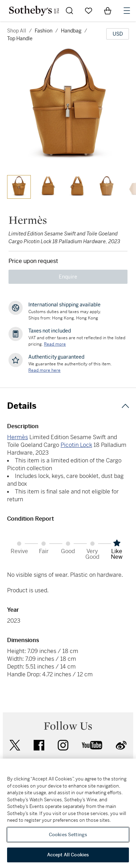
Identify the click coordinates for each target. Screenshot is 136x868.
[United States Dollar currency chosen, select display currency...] (118, 34)
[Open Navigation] (127, 11)
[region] (68, 813)
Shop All (17, 31)
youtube (92, 745)
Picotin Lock (76, 445)
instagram (63, 745)
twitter (15, 745)
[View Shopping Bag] (108, 11)
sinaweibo (121, 745)
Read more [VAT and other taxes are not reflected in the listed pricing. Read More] (55, 344)
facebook (39, 745)
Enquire (68, 277)
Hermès (18, 437)
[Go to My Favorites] (89, 11)
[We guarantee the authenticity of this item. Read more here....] (44, 370)
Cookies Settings (68, 835)
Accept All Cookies (68, 855)
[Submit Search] (69, 11)
